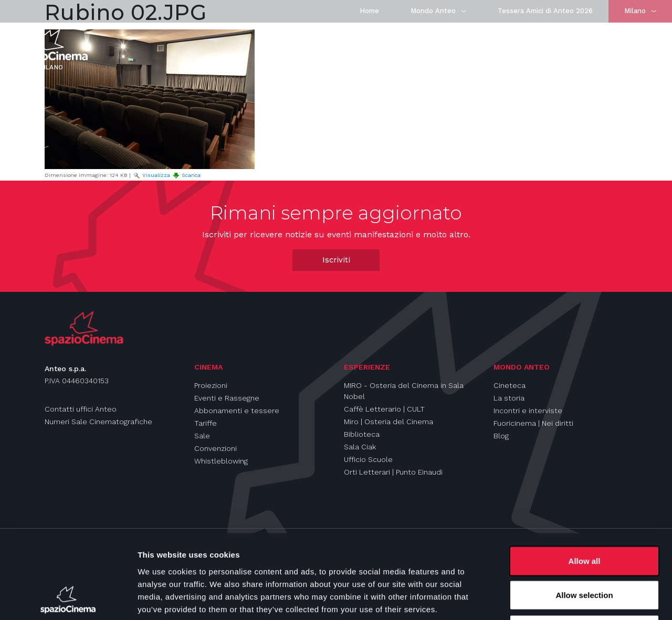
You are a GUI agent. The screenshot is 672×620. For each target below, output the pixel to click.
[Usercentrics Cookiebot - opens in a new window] (68, 600)
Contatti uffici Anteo (81, 409)
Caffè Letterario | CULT (384, 409)
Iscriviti (336, 260)
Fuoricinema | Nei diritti (533, 423)
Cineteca (510, 385)
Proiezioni (211, 385)
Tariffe (206, 423)
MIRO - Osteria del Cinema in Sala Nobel (404, 391)
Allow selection (584, 517)
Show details (551, 599)
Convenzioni (216, 448)
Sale (202, 436)
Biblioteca (362, 434)
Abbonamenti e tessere (237, 411)
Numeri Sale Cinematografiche (98, 422)
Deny (585, 551)
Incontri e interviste (528, 411)
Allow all (585, 482)
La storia (509, 398)
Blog (501, 436)
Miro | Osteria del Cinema (388, 422)
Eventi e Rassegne (227, 398)
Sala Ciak (360, 447)
